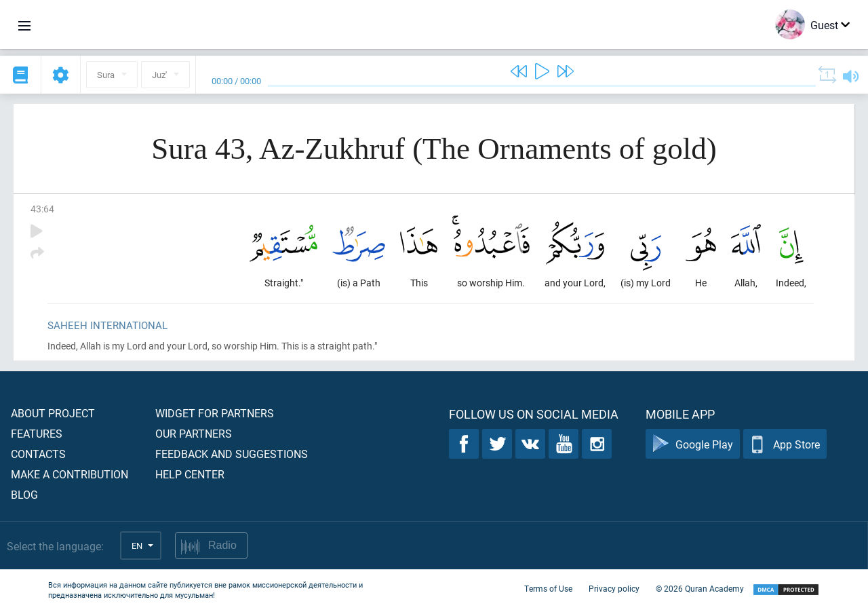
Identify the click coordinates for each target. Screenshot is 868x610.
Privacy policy (614, 588)
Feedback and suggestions (232, 454)
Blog (24, 494)
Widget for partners (215, 413)
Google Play (693, 444)
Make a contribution (70, 474)
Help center (190, 474)
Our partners (194, 433)
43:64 (42, 209)
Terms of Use (548, 588)
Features (37, 433)
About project (53, 413)
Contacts (38, 454)
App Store (785, 444)
